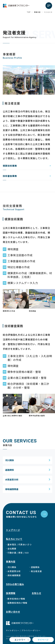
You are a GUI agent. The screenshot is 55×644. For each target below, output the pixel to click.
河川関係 (10, 460)
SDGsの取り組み (15, 584)
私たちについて (14, 539)
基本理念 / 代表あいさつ (20, 544)
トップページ (13, 530)
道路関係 (10, 470)
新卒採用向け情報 (16, 599)
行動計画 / (18, 553)
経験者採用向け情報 (17, 603)
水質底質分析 (12, 479)
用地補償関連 (12, 489)
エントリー (20, 640)
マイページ (43, 640)
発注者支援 (36, 571)
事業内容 (11, 561)
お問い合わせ (13, 612)
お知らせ (37, 593)
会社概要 (12, 549)
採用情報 (11, 593)
